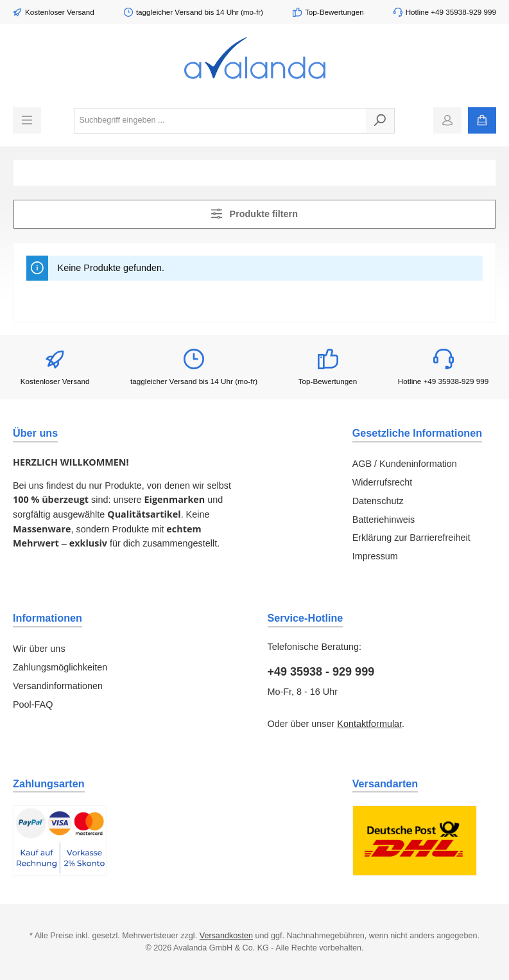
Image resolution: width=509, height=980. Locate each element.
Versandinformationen (58, 686)
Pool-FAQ (33, 704)
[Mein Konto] (447, 120)
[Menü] (27, 120)
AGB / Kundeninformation (405, 464)
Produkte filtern (254, 214)
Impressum (375, 556)
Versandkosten (226, 936)
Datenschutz (378, 501)
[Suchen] (380, 121)
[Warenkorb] (482, 120)
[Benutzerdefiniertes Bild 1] (60, 841)
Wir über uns (39, 649)
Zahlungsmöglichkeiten (60, 667)
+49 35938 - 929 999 (321, 672)
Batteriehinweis (384, 520)
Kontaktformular (369, 724)
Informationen (47, 618)
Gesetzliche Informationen (417, 433)
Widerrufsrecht (383, 482)
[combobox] (220, 121)
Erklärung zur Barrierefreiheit (411, 538)
